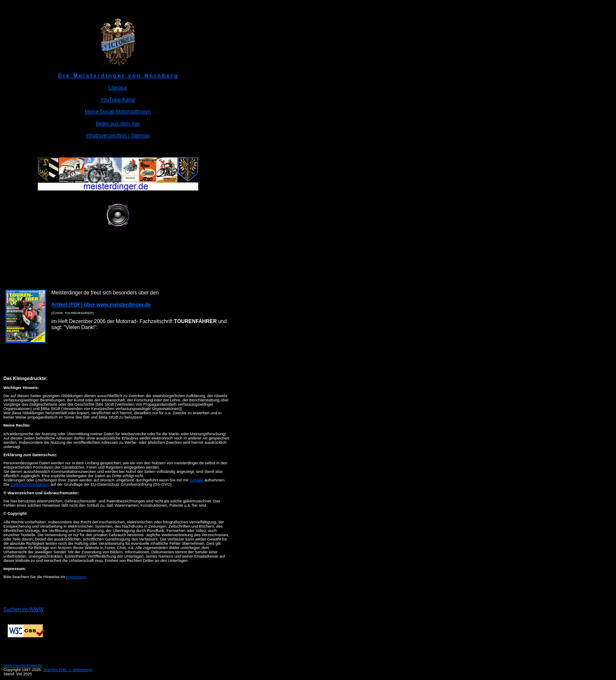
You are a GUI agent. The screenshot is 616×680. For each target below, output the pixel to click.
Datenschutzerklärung (30, 484)
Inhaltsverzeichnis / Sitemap (118, 136)
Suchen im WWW (24, 609)
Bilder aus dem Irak (118, 124)
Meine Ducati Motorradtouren (118, 112)
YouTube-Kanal (118, 100)
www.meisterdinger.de (23, 665)
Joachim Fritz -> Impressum (67, 670)
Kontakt (196, 480)
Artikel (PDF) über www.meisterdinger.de (101, 305)
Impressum (76, 577)
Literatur (118, 88)
